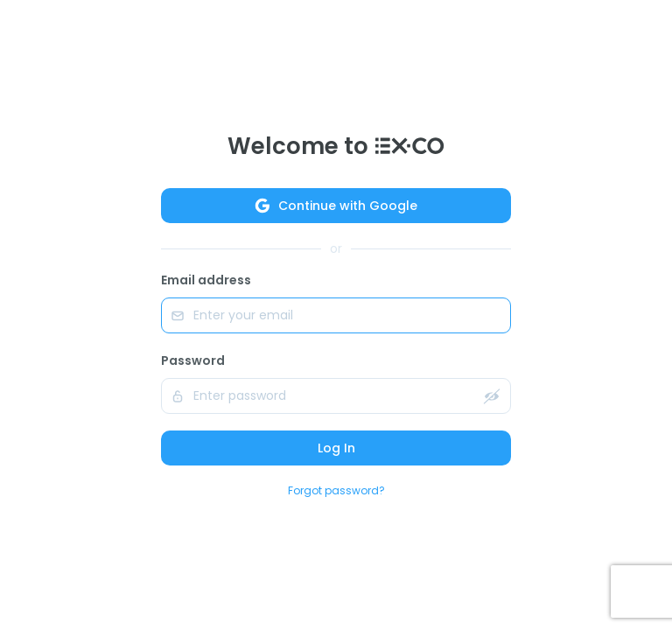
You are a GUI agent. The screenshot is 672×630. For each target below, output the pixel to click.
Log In (336, 448)
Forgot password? (336, 490)
